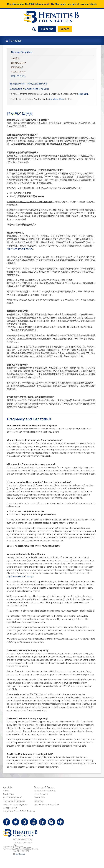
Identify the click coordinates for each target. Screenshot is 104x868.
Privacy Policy (10, 808)
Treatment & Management (16, 804)
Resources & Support (44, 787)
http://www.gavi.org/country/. (20, 249)
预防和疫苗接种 (18, 63)
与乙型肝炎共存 (18, 72)
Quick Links (9, 794)
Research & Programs (45, 791)
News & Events (41, 794)
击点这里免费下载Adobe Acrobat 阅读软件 (29, 89)
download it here (57, 99)
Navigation (15, 41)
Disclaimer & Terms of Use (47, 804)
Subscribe (47, 29)
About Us (8, 787)
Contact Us (39, 798)
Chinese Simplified (22, 52)
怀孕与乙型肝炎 (18, 76)
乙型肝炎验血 (17, 67)
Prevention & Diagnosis (14, 801)
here (94, 4)
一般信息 (15, 58)
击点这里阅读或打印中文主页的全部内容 (29, 84)
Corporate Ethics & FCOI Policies (19, 811)
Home (6, 791)
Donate (65, 29)
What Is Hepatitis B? (13, 798)
